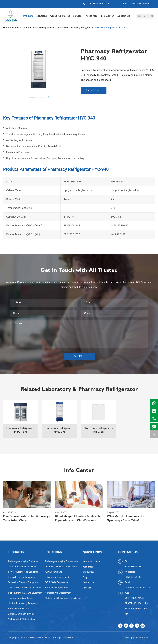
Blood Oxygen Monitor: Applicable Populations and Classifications (78, 519)
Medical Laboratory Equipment (39, 28)
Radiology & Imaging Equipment (24, 562)
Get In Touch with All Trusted (79, 271)
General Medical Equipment (22, 577)
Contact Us (124, 18)
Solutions (42, 18)
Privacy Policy (143, 638)
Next (48, 97)
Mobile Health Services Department (63, 598)
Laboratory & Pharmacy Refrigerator (75, 28)
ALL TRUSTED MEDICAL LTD (37, 638)
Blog (85, 578)
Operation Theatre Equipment (23, 583)
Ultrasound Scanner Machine (22, 567)
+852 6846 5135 (133, 577)
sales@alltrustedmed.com (138, 588)
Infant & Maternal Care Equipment (25, 593)
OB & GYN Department (57, 583)
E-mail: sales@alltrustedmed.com (136, 4)
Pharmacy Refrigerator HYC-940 (112, 28)
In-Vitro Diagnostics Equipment (24, 572)
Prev (26, 97)
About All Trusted (60, 18)
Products (28, 18)
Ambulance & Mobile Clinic (22, 619)
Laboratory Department (57, 577)
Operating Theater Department (61, 567)
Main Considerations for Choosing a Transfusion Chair (27, 519)
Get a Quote (94, 91)
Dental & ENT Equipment (21, 614)
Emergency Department (57, 588)
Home (6, 28)
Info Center (107, 18)
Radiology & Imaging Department (61, 562)
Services (78, 18)
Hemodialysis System (18, 609)
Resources (91, 18)
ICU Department (53, 572)
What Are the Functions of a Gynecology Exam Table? (126, 519)
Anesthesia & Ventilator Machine (24, 588)
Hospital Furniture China (20, 598)
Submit (79, 357)
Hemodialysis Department (58, 593)
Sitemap (129, 638)
